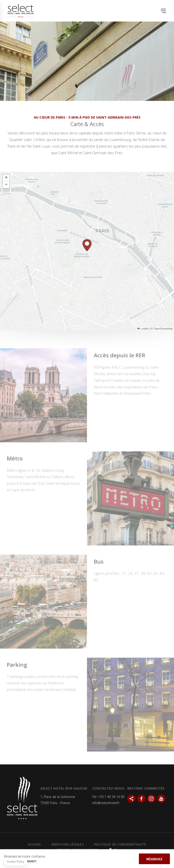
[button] (87, 245)
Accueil (34, 844)
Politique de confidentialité (120, 844)
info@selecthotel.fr (106, 803)
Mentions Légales (67, 844)
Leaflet (143, 329)
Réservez (154, 859)
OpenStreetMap (163, 329)
